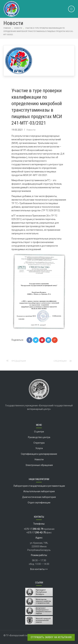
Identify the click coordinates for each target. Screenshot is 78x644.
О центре (39, 432)
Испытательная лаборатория (39, 491)
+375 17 (33, 529)
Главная (7, 28)
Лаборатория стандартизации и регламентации (39, 486)
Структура (39, 443)
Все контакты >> (39, 569)
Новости (18, 28)
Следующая (60, 361)
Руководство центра (39, 437)
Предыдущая (19, 361)
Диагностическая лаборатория (39, 497)
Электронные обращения (39, 465)
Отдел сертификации (39, 503)
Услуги (39, 448)
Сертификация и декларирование (39, 454)
